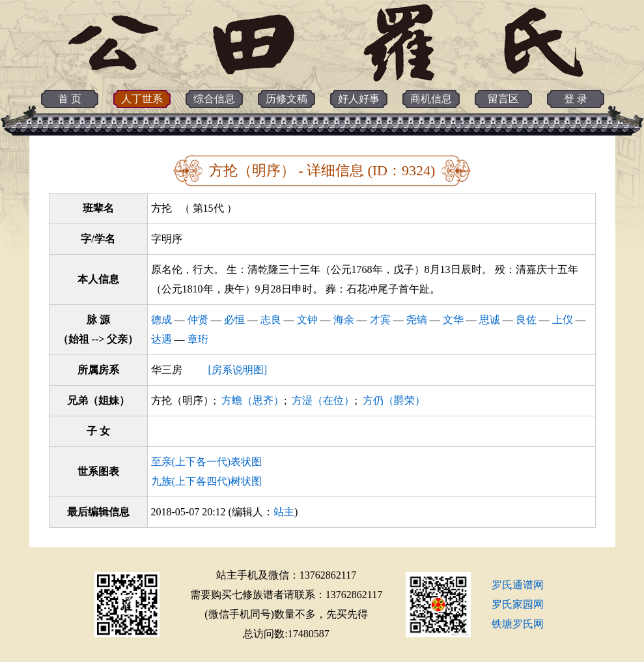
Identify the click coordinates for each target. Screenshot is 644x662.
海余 (344, 320)
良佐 (526, 320)
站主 (284, 512)
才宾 (380, 320)
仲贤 (198, 320)
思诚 (490, 320)
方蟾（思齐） (253, 400)
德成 (161, 320)
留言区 (503, 99)
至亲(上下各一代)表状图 (207, 462)
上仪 (563, 320)
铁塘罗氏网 (518, 624)
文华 (453, 320)
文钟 (307, 320)
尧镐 (417, 320)
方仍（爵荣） (394, 400)
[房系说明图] (238, 370)
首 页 (70, 99)
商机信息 (431, 99)
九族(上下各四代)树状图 (207, 481)
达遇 (161, 339)
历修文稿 (287, 99)
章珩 (198, 339)
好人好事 (359, 99)
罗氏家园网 (518, 604)
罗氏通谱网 (518, 585)
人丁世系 (142, 99)
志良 (271, 320)
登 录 (576, 99)
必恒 (234, 320)
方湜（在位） (323, 400)
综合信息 (214, 99)
